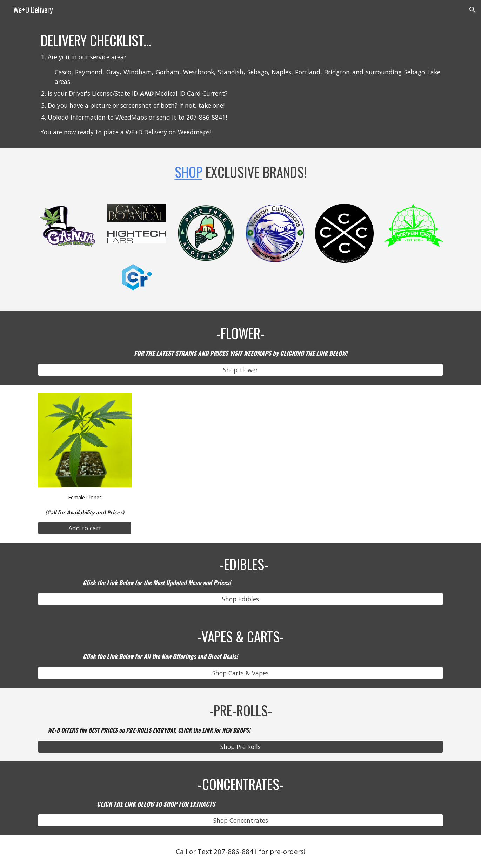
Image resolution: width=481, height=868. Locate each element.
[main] (240, 84)
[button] (473, 10)
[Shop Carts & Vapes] (240, 673)
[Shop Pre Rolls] (240, 746)
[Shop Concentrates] (240, 820)
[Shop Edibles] (240, 599)
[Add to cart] (85, 528)
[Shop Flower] (240, 370)
